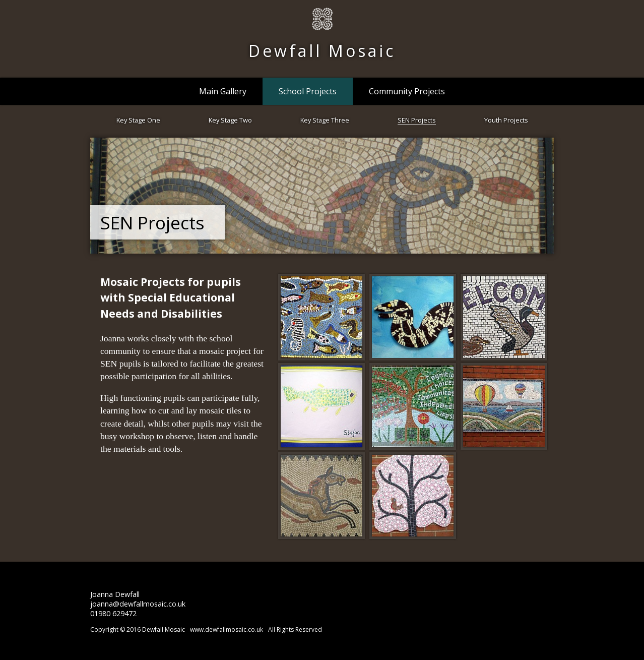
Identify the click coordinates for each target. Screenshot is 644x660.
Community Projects (407, 91)
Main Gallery (223, 91)
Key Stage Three (325, 120)
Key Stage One (138, 120)
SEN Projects (417, 120)
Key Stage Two (230, 120)
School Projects (308, 91)
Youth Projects (506, 120)
